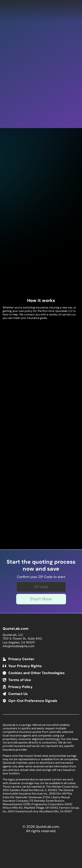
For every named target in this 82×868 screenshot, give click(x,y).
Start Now (41, 599)
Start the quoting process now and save (41, 565)
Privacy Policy (20, 687)
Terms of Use (20, 680)
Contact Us (18, 694)
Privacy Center (21, 659)
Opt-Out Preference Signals (33, 701)
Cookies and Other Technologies (37, 673)
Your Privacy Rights (25, 666)
